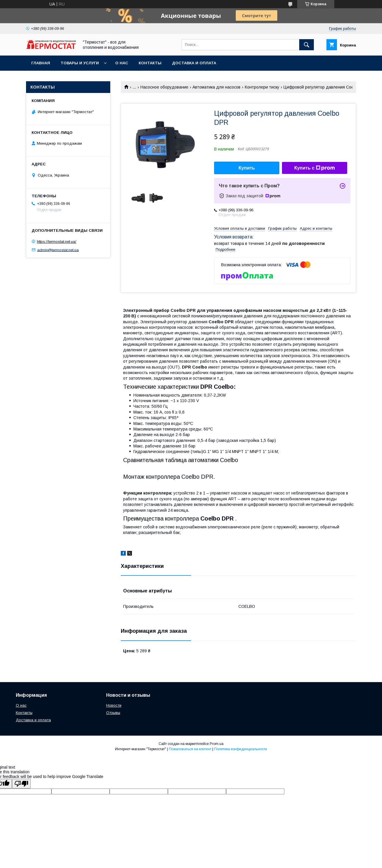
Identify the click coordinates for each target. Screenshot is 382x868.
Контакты (150, 63)
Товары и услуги (80, 63)
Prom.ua (217, 744)
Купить (247, 168)
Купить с (315, 168)
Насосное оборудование (164, 87)
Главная (41, 63)
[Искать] (307, 45)
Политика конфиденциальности (241, 749)
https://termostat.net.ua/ (57, 242)
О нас (122, 63)
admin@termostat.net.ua (58, 250)
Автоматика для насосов (216, 87)
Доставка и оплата (194, 63)
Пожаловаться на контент (190, 749)
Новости (114, 705)
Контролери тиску (262, 87)
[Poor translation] (21, 784)
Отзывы (113, 713)
